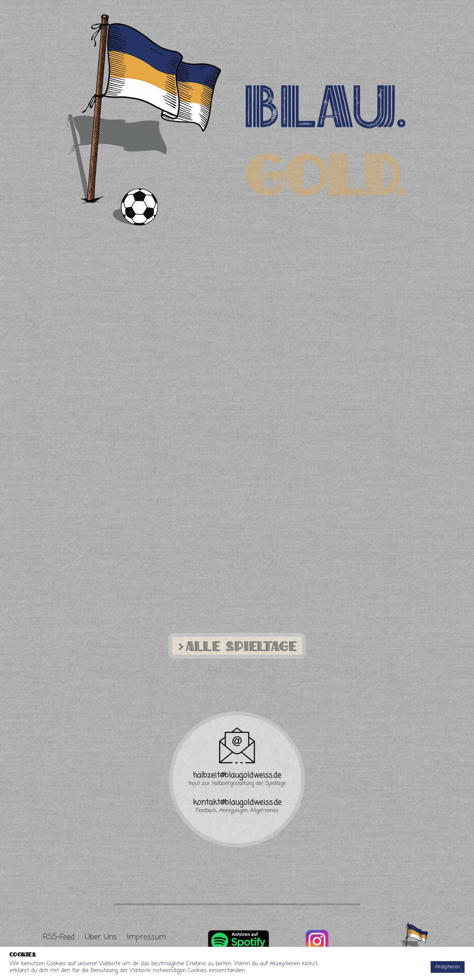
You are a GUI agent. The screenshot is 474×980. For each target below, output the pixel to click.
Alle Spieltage (236, 646)
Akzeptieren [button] (448, 967)
